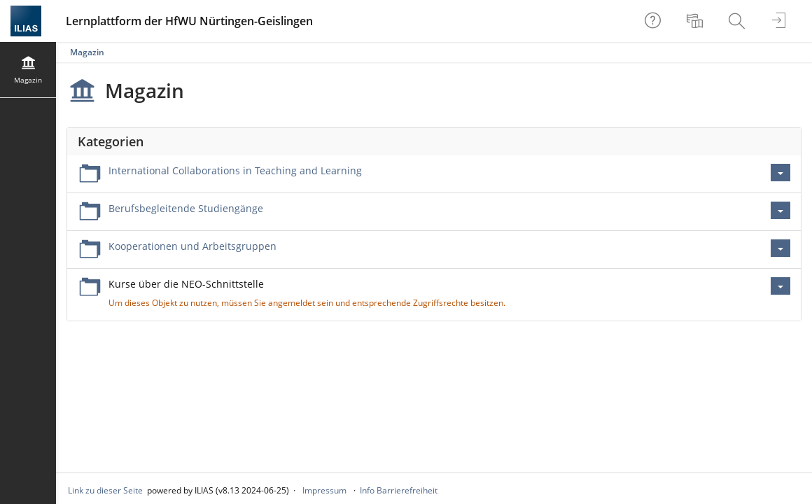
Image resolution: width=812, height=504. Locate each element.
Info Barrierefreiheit (399, 490)
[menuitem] (696, 21)
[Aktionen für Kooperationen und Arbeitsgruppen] (780, 248)
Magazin (87, 52)
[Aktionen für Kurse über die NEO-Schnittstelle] (780, 286)
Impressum (324, 490)
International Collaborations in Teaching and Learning (235, 170)
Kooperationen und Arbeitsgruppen (192, 246)
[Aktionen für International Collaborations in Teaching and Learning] (780, 173)
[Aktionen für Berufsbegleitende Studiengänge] (780, 210)
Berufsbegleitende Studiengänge (186, 208)
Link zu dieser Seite (105, 490)
